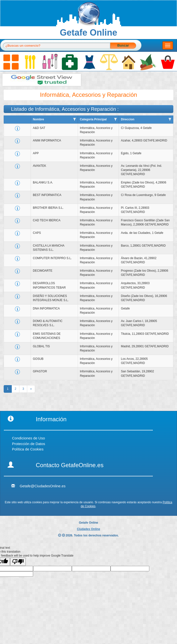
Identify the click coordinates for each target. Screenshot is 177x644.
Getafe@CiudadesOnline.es (43, 486)
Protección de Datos (29, 444)
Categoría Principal (93, 119)
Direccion (128, 119)
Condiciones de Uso (28, 438)
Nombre (38, 119)
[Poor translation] (18, 562)
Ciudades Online (89, 529)
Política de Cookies (28, 449)
